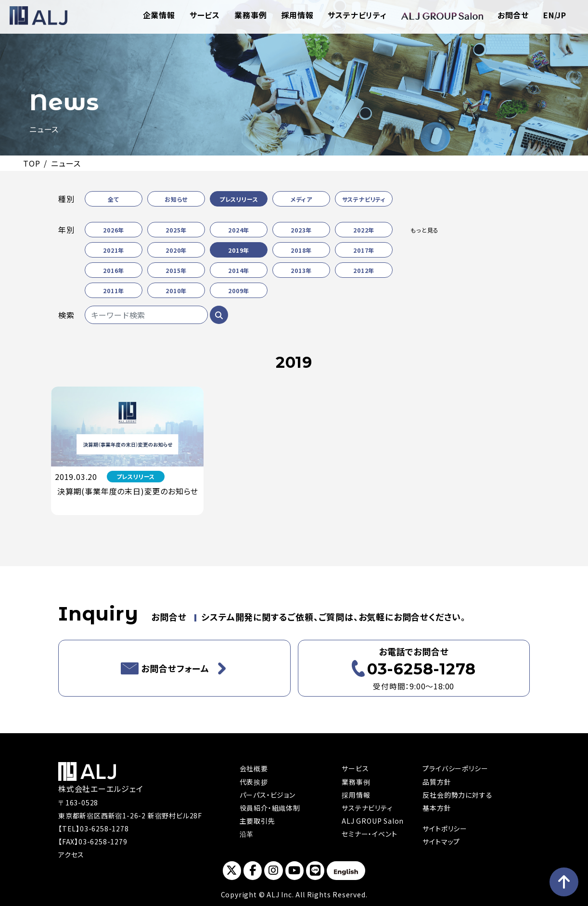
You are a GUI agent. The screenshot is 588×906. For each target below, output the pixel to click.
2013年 (301, 270)
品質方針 (437, 782)
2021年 (114, 250)
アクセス (71, 854)
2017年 (364, 250)
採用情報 (297, 15)
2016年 (114, 270)
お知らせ (176, 199)
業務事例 (250, 15)
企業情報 (159, 15)
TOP (32, 163)
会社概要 (254, 768)
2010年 (176, 291)
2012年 (364, 270)
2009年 (239, 291)
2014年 (239, 270)
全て (114, 199)
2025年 (176, 230)
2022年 (364, 230)
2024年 (239, 230)
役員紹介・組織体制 (270, 808)
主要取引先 (257, 821)
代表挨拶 (254, 782)
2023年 (301, 230)
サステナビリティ (357, 15)
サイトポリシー (445, 828)
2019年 (239, 250)
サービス (205, 15)
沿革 (247, 834)
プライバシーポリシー (455, 768)
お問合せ (513, 15)
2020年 (176, 250)
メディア (301, 199)
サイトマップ (441, 841)
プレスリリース (239, 199)
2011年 (114, 291)
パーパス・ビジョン (268, 795)
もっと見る (425, 230)
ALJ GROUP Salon (373, 821)
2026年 (114, 230)
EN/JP (555, 15)
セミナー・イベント (369, 834)
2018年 (301, 250)
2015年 (176, 270)
